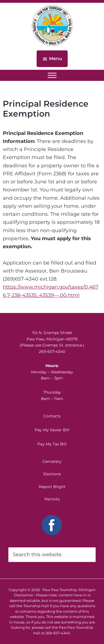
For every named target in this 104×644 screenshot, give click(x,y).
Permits (52, 499)
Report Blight (52, 487)
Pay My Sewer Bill (52, 430)
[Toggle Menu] (52, 75)
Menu (56, 59)
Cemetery (52, 461)
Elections (52, 474)
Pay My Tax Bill (52, 444)
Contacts (52, 416)
